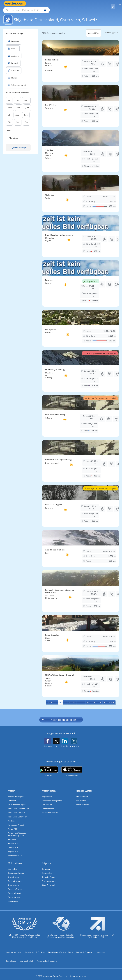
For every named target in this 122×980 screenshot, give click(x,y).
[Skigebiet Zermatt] (81, 280)
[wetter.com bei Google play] (49, 768)
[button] (29, 134)
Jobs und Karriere (14, 949)
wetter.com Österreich (17, 813)
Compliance (11, 957)
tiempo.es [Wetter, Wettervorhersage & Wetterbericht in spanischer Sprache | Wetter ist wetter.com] (12, 836)
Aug (17, 111)
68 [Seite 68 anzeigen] (88, 699)
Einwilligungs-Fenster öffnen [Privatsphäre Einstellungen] (60, 949)
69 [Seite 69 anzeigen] (94, 699)
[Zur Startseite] (16, 3)
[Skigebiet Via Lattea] (81, 190)
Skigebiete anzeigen (18, 144)
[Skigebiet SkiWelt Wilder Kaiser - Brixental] (81, 673)
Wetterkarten (49, 787)
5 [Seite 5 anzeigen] (79, 699)
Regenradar (47, 793)
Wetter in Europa (15, 886)
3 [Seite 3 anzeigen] (70, 699)
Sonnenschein (48, 805)
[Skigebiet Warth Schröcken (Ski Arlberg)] (81, 457)
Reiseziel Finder (48, 873)
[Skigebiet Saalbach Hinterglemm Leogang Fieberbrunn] (81, 587)
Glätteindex (47, 869)
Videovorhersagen (16, 793)
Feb (17, 97)
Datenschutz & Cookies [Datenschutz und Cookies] (35, 949)
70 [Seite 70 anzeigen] (100, 699)
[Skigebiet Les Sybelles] (81, 325)
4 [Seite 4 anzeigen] (74, 699)
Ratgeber (46, 859)
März (26, 97)
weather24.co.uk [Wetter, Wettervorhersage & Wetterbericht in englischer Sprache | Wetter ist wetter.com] (15, 852)
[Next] (105, 699)
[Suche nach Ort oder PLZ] (53, 4)
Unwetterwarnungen (17, 801)
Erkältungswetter (49, 878)
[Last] (111, 699)
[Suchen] (73, 4)
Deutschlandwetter (16, 869)
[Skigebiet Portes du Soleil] (81, 57)
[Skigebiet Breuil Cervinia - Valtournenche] (81, 233)
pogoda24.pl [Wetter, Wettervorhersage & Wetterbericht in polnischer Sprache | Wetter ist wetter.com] (13, 848)
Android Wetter (82, 801)
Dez (26, 119)
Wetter (11, 787)
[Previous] (56, 699)
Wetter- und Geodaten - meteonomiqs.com (18, 831)
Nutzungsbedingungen (47, 957)
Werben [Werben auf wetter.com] (11, 817)
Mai (19, 104)
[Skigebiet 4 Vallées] (81, 147)
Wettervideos (15, 859)
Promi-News (13, 898)
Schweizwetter (14, 873)
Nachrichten (13, 865)
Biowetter (46, 865)
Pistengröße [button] (111, 29)
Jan (9, 97)
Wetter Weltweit (15, 890)
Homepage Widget (16, 821)
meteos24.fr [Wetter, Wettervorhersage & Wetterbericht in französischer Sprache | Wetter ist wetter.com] (13, 840)
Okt (9, 119)
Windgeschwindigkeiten (52, 797)
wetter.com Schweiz (16, 809)
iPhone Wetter (82, 793)
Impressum (100, 949)
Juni (27, 104)
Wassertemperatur (50, 809)
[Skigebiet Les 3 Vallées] (81, 102)
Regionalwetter (14, 882)
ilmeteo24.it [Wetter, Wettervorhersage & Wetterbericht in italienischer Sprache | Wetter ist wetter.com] (13, 844)
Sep (26, 111)
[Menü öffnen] (119, 3)
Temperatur (47, 801)
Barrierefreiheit (27, 957)
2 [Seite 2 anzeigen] (65, 699)
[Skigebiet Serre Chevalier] (81, 630)
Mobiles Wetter (84, 787)
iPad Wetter (81, 797)
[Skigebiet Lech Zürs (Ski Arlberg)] (81, 412)
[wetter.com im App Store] (72, 768)
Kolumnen (12, 797)
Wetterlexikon (14, 894)
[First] (50, 699)
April (10, 104)
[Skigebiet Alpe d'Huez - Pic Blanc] (81, 545)
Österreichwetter (15, 878)
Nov (18, 119)
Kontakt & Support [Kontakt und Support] (84, 949)
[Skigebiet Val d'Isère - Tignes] (81, 502)
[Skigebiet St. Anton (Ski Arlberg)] (81, 367)
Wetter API (12, 825)
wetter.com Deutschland (18, 805)
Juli (9, 111)
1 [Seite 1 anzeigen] (61, 699)
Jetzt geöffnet (94, 29)
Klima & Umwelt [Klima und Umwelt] (49, 882)
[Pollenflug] (113, 4)
